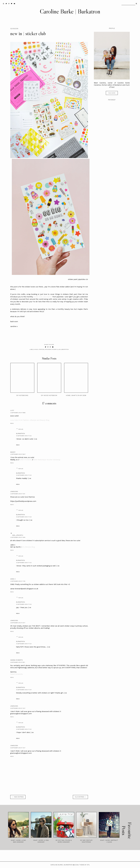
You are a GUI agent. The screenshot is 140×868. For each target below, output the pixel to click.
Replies (21, 429)
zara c (13, 579)
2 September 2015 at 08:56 (18, 413)
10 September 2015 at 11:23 (24, 475)
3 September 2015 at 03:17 (18, 623)
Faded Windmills (17, 674)
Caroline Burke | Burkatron (70, 11)
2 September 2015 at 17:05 (18, 581)
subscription (65, 349)
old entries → (80, 797)
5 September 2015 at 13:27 (18, 708)
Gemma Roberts (16, 660)
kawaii (36, 349)
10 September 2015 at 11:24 (24, 690)
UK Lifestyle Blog (28, 547)
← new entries (18, 797)
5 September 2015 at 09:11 (18, 662)
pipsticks (42, 349)
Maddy (13, 452)
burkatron (20, 434)
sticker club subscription (43, 297)
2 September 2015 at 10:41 (18, 494)
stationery (48, 349)
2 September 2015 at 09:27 (18, 454)
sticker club (56, 349)
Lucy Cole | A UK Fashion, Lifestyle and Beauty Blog (30, 420)
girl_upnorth (18, 535)
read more (112, 93)
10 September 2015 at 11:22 (24, 436)
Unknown (14, 492)
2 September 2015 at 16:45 (18, 537)
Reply (12, 423)
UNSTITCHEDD (26, 460)
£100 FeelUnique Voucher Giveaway (47, 460)
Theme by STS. (85, 865)
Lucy (12, 410)
